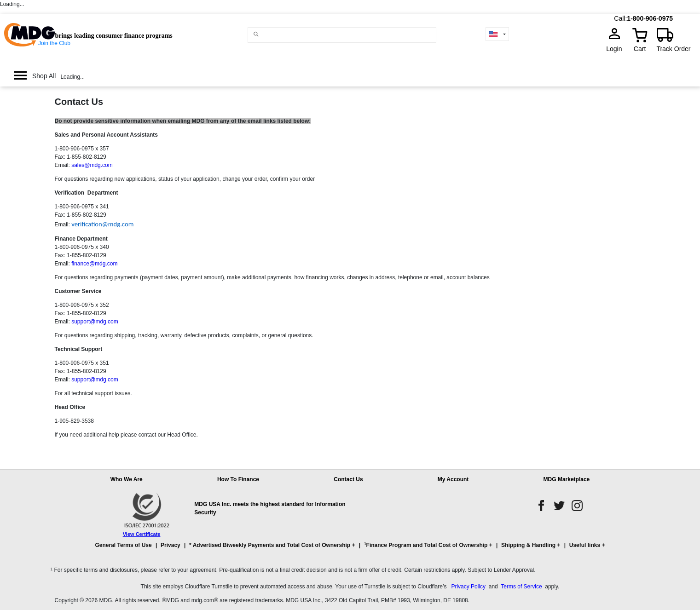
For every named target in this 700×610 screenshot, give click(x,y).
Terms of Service (521, 587)
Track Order (673, 49)
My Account (453, 479)
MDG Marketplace (567, 479)
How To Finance (238, 479)
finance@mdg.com (94, 264)
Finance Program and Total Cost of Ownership (426, 545)
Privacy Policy (468, 587)
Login (617, 49)
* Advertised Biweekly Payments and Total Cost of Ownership (270, 545)
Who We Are (127, 479)
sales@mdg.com (92, 165)
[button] (350, 549)
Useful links (585, 545)
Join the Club (54, 43)
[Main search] (257, 34)
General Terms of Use (124, 545)
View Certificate (142, 534)
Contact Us (79, 102)
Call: (620, 18)
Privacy (171, 545)
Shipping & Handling (528, 545)
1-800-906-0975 (650, 18)
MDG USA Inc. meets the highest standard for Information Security (270, 508)
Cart (640, 49)
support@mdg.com (95, 322)
